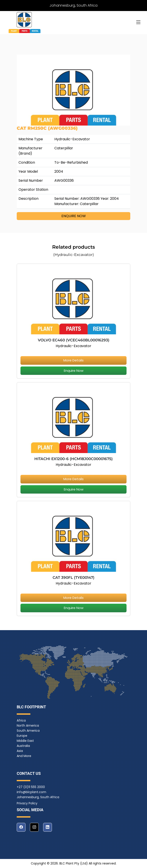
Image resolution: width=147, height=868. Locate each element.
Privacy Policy (27, 803)
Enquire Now (74, 371)
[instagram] (34, 827)
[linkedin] (48, 827)
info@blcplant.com (31, 792)
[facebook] (21, 827)
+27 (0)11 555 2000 (31, 787)
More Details (73, 360)
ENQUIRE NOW (74, 216)
